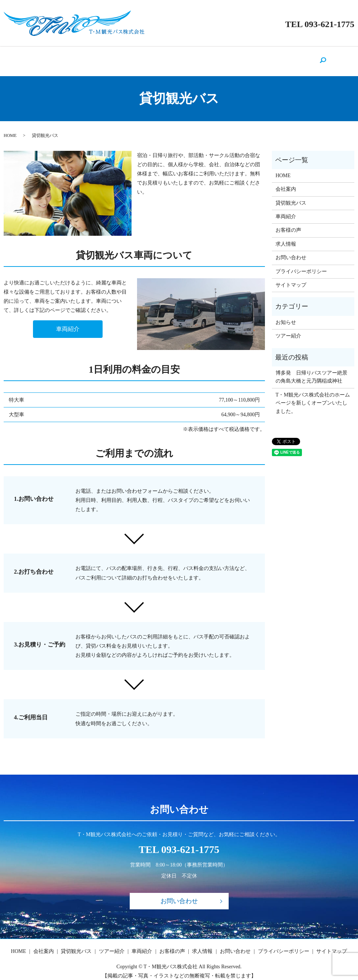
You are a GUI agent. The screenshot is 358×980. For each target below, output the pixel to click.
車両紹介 (183, 57)
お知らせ (286, 315)
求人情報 (241, 57)
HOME (64, 57)
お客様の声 (212, 57)
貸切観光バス (119, 57)
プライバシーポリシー (301, 264)
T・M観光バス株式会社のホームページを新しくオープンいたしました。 (313, 396)
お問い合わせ (273, 57)
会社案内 (88, 57)
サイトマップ (291, 278)
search (298, 58)
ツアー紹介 (154, 57)
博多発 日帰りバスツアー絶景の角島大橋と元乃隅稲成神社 (311, 370)
